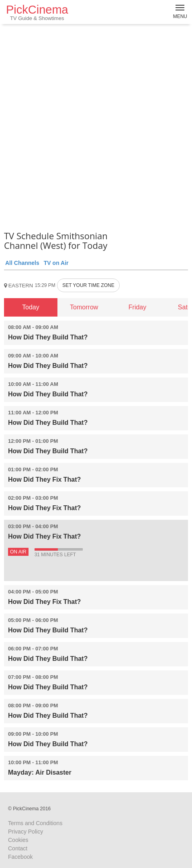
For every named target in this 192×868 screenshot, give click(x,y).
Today (31, 307)
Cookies (18, 840)
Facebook (20, 857)
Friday (137, 307)
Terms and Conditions (35, 823)
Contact (18, 848)
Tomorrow (84, 307)
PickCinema (37, 12)
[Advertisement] (96, 126)
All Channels (22, 263)
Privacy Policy (26, 832)
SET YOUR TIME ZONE (88, 285)
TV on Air (56, 263)
